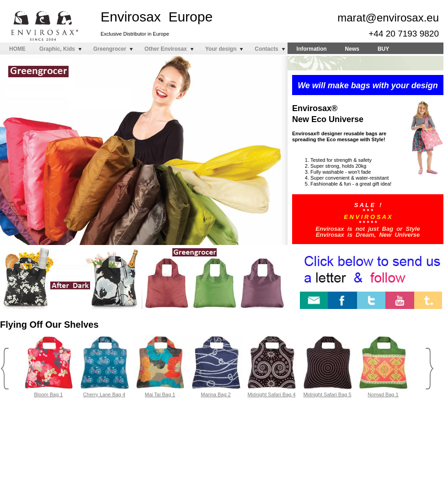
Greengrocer (110, 49)
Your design (221, 49)
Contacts (266, 49)
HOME (17, 49)
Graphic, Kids (57, 49)
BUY (383, 49)
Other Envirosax (166, 49)
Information (312, 49)
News (352, 49)
